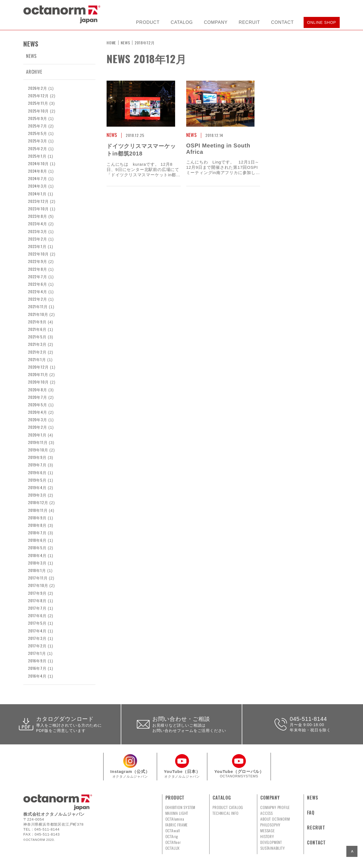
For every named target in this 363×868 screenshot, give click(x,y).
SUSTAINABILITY (273, 848)
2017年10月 (38, 585)
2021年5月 (37, 337)
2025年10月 (38, 111)
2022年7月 (38, 276)
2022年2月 (38, 299)
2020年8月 (38, 390)
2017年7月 (37, 608)
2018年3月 (37, 563)
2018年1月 (37, 570)
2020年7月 (38, 397)
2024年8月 (38, 171)
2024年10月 (38, 163)
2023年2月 (38, 239)
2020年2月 (38, 427)
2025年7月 (38, 126)
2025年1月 (37, 156)
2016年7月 (37, 668)
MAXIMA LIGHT (177, 813)
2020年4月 (38, 412)
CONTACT (283, 22)
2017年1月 (37, 653)
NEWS (31, 56)
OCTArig (172, 836)
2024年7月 (38, 178)
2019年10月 (38, 450)
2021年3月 (37, 344)
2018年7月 (37, 533)
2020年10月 (38, 382)
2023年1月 (37, 246)
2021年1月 (37, 359)
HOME (111, 43)
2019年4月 (37, 487)
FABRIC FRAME (177, 825)
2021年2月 (37, 352)
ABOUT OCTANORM (275, 819)
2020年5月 (38, 404)
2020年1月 (37, 435)
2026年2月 (38, 88)
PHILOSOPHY (270, 825)
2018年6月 (37, 540)
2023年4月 (38, 224)
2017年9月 (37, 593)
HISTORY (267, 836)
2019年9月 (37, 457)
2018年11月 (38, 510)
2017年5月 (37, 623)
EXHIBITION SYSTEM (181, 807)
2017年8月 (37, 600)
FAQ (311, 813)
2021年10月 (38, 314)
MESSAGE (268, 830)
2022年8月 (38, 269)
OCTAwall (173, 830)
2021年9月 (37, 322)
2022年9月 (38, 261)
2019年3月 (37, 495)
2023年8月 (38, 216)
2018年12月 (38, 502)
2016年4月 (37, 676)
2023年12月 (38, 201)
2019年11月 (38, 442)
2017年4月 (37, 631)
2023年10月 (38, 209)
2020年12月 (38, 367)
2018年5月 (37, 547)
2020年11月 (38, 374)
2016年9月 (37, 661)
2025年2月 (38, 148)
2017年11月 (38, 578)
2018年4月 (37, 555)
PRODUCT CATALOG (228, 807)
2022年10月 (38, 254)
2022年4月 (38, 291)
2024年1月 (37, 194)
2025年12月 (38, 95)
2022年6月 (38, 284)
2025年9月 (38, 118)
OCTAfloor (173, 842)
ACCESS (267, 813)
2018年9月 (37, 518)
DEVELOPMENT (271, 842)
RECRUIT (249, 22)
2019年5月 (37, 480)
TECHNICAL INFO (225, 813)
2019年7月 (37, 465)
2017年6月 (37, 615)
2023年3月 (38, 231)
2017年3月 (37, 638)
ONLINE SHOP (322, 22)
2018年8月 (37, 525)
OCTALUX (173, 848)
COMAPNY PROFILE (275, 807)
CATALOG (182, 22)
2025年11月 (38, 103)
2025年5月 (38, 133)
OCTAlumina (175, 819)
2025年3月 (38, 141)
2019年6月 (37, 472)
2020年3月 (38, 419)
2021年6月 (37, 329)
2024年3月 (38, 186)
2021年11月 (38, 306)
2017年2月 (37, 646)
